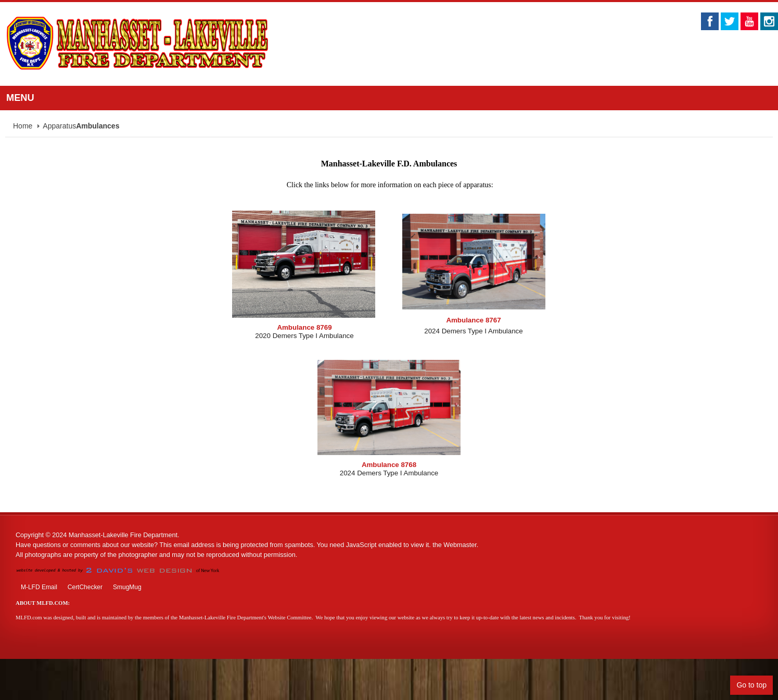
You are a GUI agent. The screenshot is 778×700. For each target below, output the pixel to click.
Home (23, 126)
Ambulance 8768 (389, 465)
